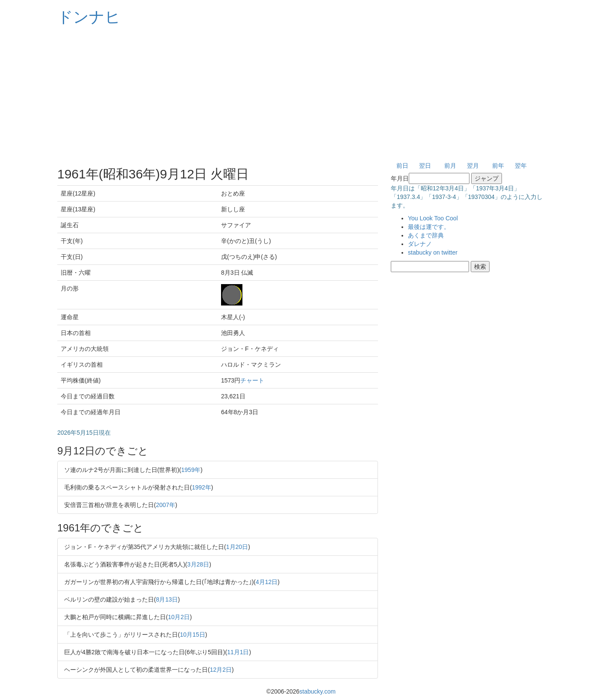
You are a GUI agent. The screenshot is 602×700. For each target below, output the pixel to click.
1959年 (191, 470)
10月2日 (179, 617)
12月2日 (221, 670)
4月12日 (267, 582)
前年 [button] (498, 166)
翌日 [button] (425, 166)
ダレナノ (420, 244)
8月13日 (167, 599)
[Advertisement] (301, 94)
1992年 (202, 487)
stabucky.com (317, 691)
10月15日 (193, 635)
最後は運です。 (429, 227)
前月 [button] (450, 166)
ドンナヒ (89, 17)
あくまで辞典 (426, 235)
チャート (252, 380)
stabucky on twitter (433, 252)
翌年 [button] (521, 166)
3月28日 (198, 564)
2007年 (166, 505)
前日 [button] (402, 166)
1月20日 (237, 547)
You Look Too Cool (433, 218)
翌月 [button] (473, 166)
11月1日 (238, 652)
